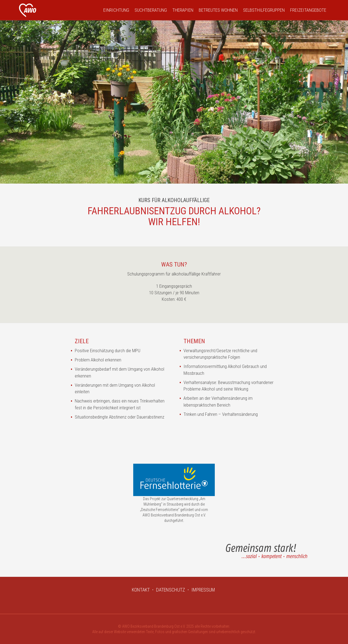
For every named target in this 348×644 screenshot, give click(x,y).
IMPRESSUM (203, 590)
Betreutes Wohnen (218, 10)
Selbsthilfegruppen (264, 10)
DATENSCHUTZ (171, 590)
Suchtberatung (151, 10)
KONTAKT (141, 590)
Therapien (183, 10)
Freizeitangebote (308, 10)
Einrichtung (116, 10)
